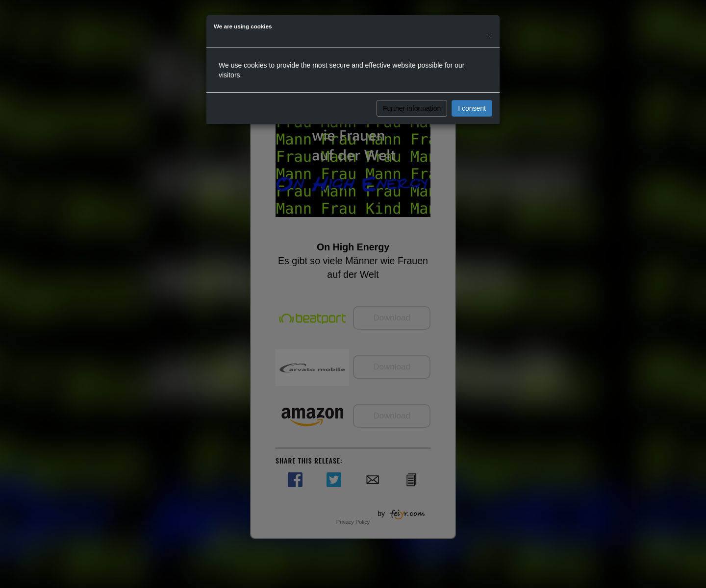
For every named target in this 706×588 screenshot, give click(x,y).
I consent (472, 108)
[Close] (489, 35)
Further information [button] (412, 108)
